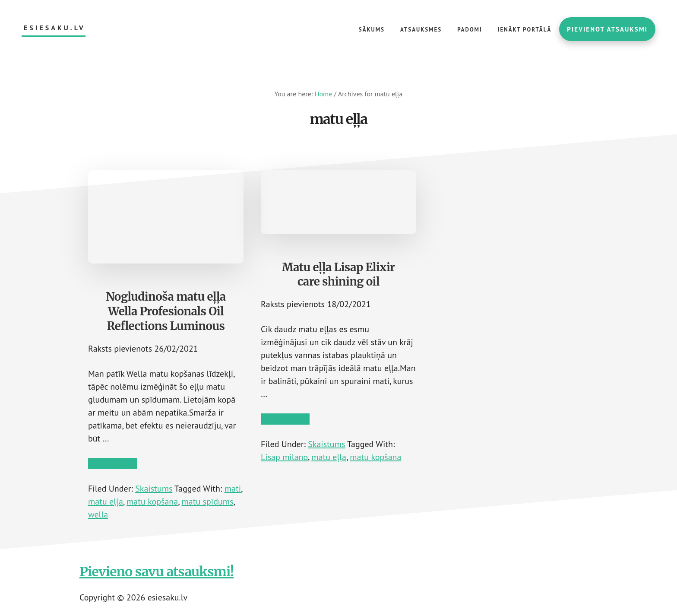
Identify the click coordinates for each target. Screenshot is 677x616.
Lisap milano (284, 457)
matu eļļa (106, 502)
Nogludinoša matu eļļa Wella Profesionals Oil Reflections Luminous (166, 311)
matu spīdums (208, 502)
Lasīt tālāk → (112, 464)
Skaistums (154, 489)
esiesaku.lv (55, 28)
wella (98, 514)
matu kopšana (152, 502)
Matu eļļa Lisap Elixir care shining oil (338, 275)
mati (233, 489)
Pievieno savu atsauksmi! (157, 572)
